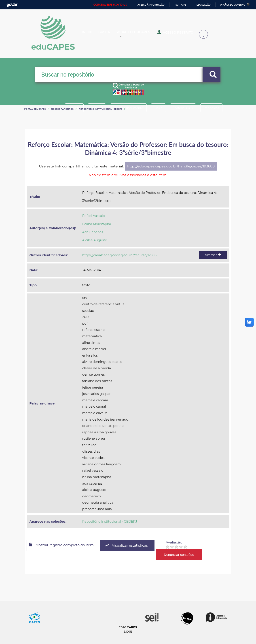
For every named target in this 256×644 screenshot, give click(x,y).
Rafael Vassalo (94, 216)
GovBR (12, 5)
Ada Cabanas (93, 232)
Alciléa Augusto (95, 240)
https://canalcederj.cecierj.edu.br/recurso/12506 (119, 255)
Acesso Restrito (183, 34)
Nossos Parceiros (62, 109)
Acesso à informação (151, 5)
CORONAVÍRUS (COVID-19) (110, 5)
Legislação (204, 5)
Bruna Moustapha (97, 224)
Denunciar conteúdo (186, 555)
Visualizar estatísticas (132, 546)
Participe (181, 5)
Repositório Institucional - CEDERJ (101, 109)
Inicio (91, 34)
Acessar (213, 255)
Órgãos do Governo (233, 5)
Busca (111, 34)
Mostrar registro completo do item (64, 546)
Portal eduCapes (35, 109)
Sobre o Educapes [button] (144, 34)
